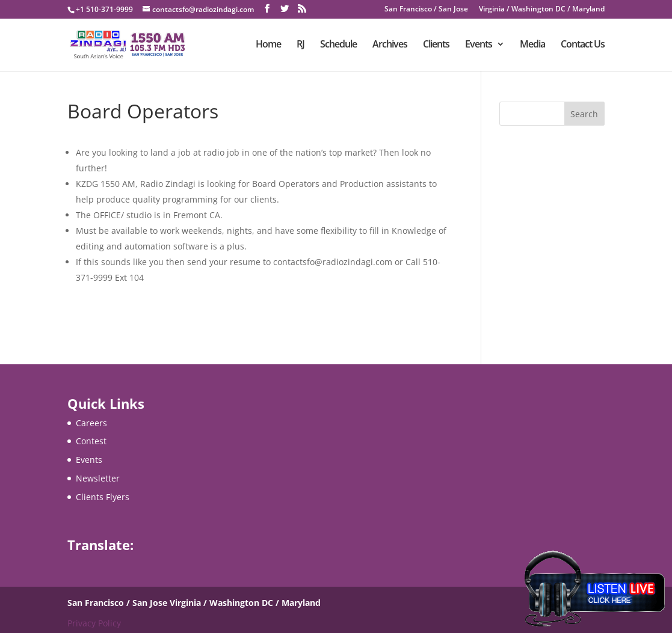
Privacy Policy (94, 623)
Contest (91, 441)
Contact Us (583, 46)
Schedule (338, 46)
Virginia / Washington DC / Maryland (542, 10)
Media (532, 46)
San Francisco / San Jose (426, 10)
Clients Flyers (103, 497)
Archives (390, 46)
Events (479, 46)
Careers (91, 423)
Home (268, 46)
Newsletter (98, 478)
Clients (436, 46)
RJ (301, 46)
